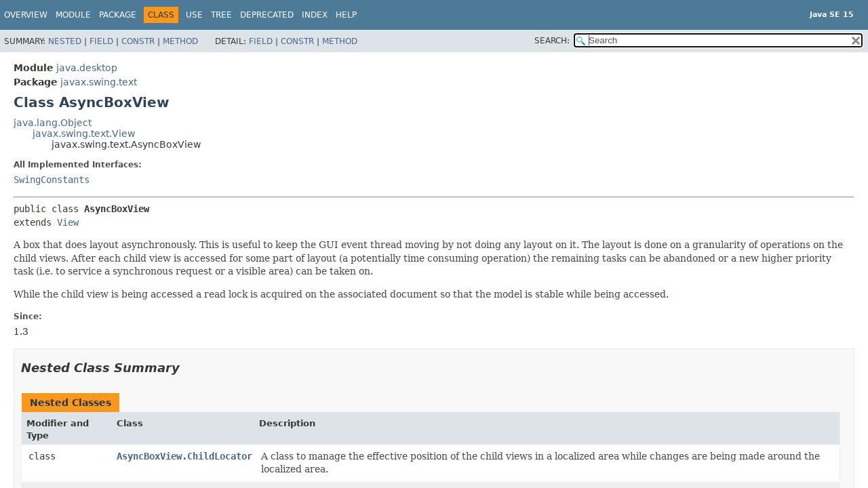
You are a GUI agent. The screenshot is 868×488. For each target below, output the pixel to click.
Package (118, 15)
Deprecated (267, 15)
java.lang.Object (53, 123)
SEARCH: (552, 41)
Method (180, 41)
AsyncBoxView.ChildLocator (184, 456)
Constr (138, 41)
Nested (65, 41)
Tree (221, 15)
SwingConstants (52, 180)
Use (194, 15)
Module (73, 15)
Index (315, 15)
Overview (26, 15)
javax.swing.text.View (84, 134)
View (68, 222)
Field (101, 41)
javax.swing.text (99, 82)
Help (346, 15)
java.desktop (87, 68)
